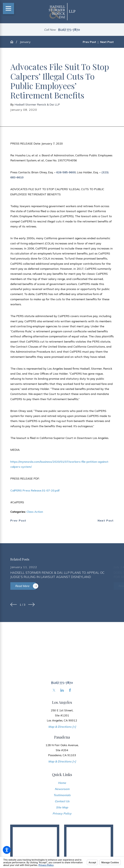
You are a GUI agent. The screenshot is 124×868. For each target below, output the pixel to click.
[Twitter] (54, 690)
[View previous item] (14, 604)
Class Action (35, 512)
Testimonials (62, 795)
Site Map (62, 807)
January (25, 42)
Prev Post (18, 521)
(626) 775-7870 (69, 29)
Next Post (106, 521)
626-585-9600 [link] (66, 172)
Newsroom (62, 789)
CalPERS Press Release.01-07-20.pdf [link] (35, 490)
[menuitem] (62, 783)
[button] (7, 850)
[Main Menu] (8, 8)
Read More (25, 586)
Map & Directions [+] (62, 727)
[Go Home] (13, 42)
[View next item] (31, 604)
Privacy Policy (62, 813)
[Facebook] (70, 690)
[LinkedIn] (62, 690)
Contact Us (62, 801)
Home (62, 783)
